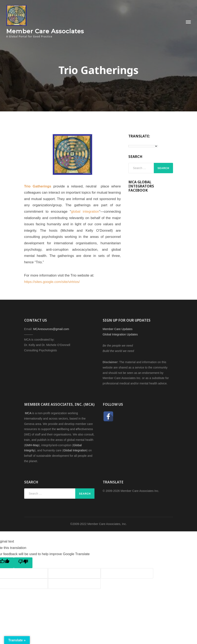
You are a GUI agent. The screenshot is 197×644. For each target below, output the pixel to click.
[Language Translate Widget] (143, 146)
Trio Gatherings (38, 186)
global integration (85, 212)
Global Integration (75, 450)
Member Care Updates (118, 329)
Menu (188, 22)
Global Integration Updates (120, 334)
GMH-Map (32, 445)
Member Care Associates (45, 31)
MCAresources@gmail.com (51, 329)
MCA (28, 413)
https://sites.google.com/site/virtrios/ (52, 282)
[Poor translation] (23, 563)
